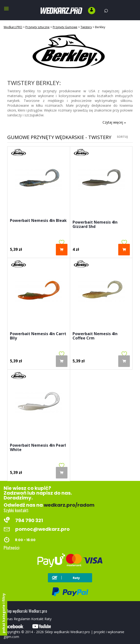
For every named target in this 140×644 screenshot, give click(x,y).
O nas (8, 619)
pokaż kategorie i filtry (4, 613)
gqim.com (11, 637)
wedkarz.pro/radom (69, 505)
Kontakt (37, 619)
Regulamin (22, 619)
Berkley (100, 27)
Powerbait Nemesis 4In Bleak (38, 221)
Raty (48, 619)
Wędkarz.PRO (13, 27)
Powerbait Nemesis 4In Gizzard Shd (95, 225)
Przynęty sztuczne (37, 27)
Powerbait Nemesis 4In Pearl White (38, 448)
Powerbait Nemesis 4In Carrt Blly (38, 336)
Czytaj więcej (114, 122)
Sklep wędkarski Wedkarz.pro (67, 632)
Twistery (86, 27)
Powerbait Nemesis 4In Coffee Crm (95, 336)
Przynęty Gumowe (65, 27)
